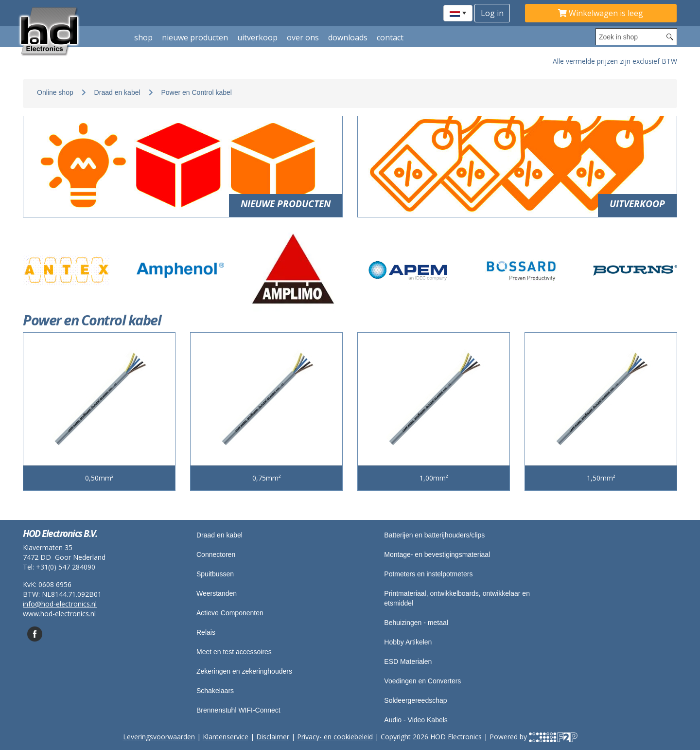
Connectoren (216, 554)
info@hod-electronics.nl (60, 604)
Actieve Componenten (230, 613)
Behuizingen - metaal (416, 623)
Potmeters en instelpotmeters (428, 574)
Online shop (55, 92)
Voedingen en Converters (422, 681)
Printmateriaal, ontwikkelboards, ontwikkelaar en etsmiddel (457, 598)
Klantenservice (226, 737)
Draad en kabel (117, 92)
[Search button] (670, 37)
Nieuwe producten (195, 37)
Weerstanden (217, 593)
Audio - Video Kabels (416, 720)
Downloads (348, 37)
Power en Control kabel (196, 92)
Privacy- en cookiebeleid (335, 737)
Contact (390, 37)
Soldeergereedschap (415, 700)
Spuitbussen (215, 574)
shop (143, 37)
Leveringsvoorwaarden (159, 737)
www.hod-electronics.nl (59, 614)
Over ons (303, 37)
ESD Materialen (408, 661)
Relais (206, 632)
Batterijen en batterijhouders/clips (434, 535)
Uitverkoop (257, 37)
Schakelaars (215, 691)
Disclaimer (273, 737)
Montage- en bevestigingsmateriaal (437, 554)
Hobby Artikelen (408, 642)
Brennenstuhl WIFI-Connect (238, 710)
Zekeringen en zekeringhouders (244, 671)
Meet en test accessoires (234, 652)
